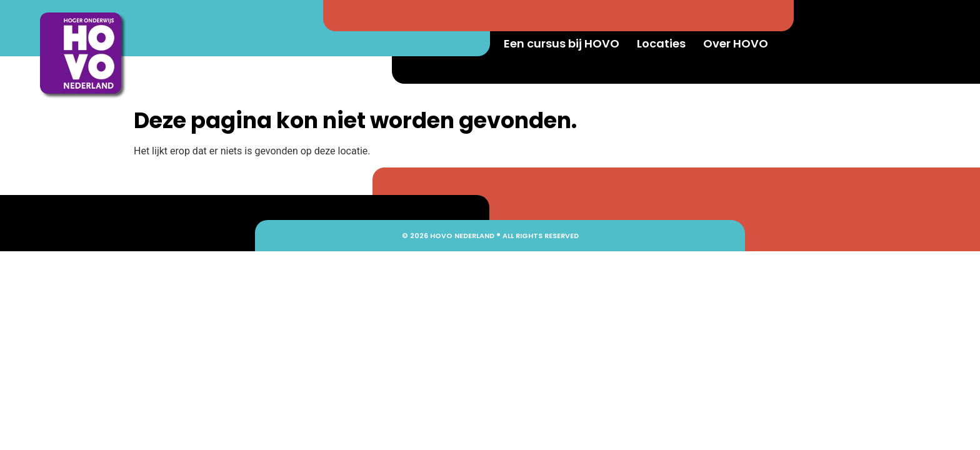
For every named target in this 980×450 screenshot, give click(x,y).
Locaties (661, 43)
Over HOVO (736, 43)
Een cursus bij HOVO (562, 43)
